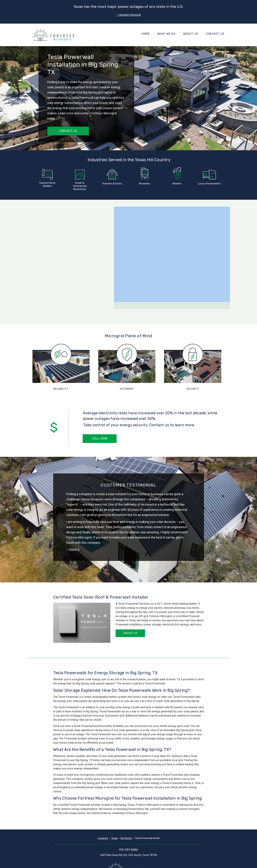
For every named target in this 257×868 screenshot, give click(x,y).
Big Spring (126, 838)
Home (146, 34)
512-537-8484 (129, 850)
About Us (191, 34)
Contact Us (215, 34)
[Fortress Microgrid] (53, 35)
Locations (103, 838)
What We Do (166, 34)
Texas (114, 838)
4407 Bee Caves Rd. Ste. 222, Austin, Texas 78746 (129, 855)
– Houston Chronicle (129, 15)
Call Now (100, 438)
